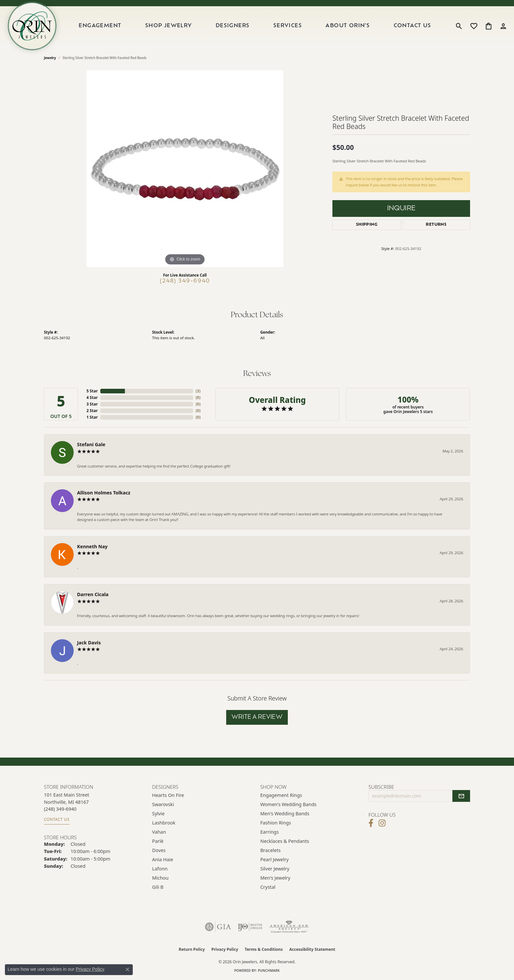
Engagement (100, 26)
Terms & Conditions (264, 949)
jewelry (50, 58)
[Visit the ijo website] (250, 927)
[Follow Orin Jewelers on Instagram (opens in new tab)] (382, 823)
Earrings (269, 832)
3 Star (92, 404)
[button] (459, 26)
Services (288, 26)
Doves (159, 850)
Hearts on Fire (168, 795)
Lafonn (160, 869)
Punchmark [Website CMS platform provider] (269, 970)
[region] (185, 169)
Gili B (158, 887)
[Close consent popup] (128, 970)
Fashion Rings (276, 823)
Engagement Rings (281, 795)
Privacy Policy (225, 949)
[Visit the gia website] (218, 927)
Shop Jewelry (169, 26)
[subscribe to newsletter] (461, 796)
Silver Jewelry (275, 869)
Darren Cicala (93, 594)
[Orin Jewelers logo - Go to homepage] (32, 26)
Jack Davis (89, 643)
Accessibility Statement (312, 949)
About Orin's (348, 26)
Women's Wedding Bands (288, 804)
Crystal (268, 887)
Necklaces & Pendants (285, 841)
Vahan (159, 832)
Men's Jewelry (275, 878)
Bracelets (270, 850)
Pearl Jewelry (274, 859)
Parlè (158, 841)
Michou (160, 878)
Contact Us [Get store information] (57, 819)
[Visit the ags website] (289, 927)
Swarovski (163, 804)
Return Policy (192, 949)
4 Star (92, 397)
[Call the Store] (60, 809)
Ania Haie (163, 859)
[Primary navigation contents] (255, 26)
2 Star (92, 411)
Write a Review (257, 717)
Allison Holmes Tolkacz (104, 493)
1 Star (92, 417)
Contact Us (413, 26)
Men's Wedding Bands (285, 813)
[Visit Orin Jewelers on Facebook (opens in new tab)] (371, 823)
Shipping (367, 225)
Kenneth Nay (92, 546)
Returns (436, 225)
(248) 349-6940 (185, 281)
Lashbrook (164, 823)
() (198, 391)
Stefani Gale (91, 444)
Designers (233, 26)
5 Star (92, 391)
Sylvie (158, 813)
